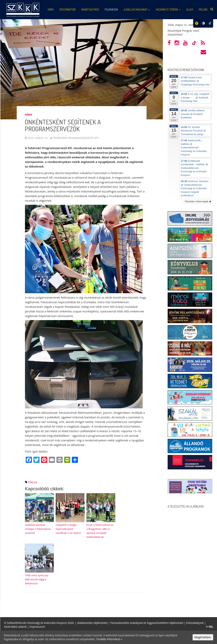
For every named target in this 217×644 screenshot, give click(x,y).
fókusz (33, 482)
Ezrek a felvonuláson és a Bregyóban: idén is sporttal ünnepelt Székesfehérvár (100, 531)
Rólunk (203, 9)
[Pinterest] (44, 460)
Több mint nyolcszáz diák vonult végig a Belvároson (37, 579)
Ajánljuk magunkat (137, 9)
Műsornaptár (68, 9)
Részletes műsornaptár (198, 201)
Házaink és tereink (168, 9)
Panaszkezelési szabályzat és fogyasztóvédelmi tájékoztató (147, 623)
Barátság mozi (90, 9)
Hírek (29, 115)
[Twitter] (36, 460)
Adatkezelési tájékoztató (92, 623)
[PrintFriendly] (67, 460)
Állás (190, 9)
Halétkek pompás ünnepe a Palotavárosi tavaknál (38, 529)
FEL (210, 627)
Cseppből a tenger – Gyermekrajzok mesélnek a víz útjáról (68, 529)
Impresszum (37, 627)
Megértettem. (203, 637)
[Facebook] (29, 460)
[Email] (52, 460)
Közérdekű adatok (15, 627)
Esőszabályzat (195, 623)
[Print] (60, 460)
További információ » (109, 639)
